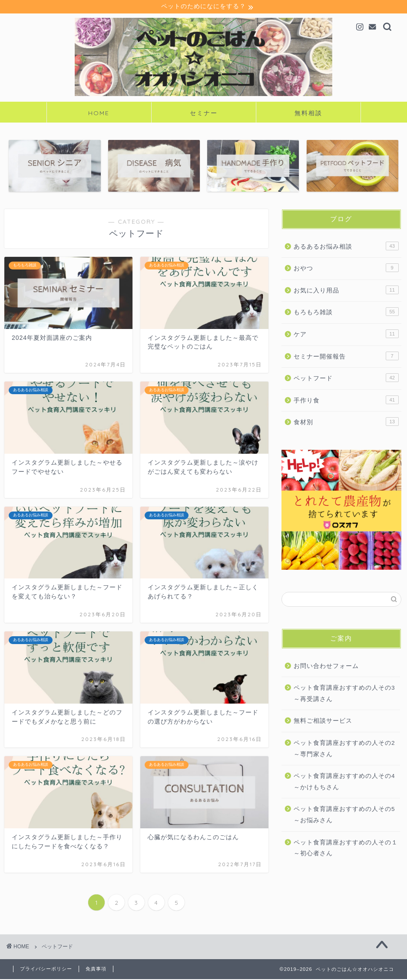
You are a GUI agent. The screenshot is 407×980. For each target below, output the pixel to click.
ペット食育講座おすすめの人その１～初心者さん (346, 849)
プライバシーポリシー (46, 970)
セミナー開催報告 (346, 357)
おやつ (346, 269)
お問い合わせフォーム (326, 667)
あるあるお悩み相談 (346, 247)
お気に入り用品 (346, 291)
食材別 (346, 422)
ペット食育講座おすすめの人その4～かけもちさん (344, 782)
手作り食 (346, 401)
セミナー (204, 114)
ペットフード (346, 379)
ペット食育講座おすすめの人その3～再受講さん (344, 694)
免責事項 (96, 970)
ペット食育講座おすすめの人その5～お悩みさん (344, 816)
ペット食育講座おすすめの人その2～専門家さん (344, 749)
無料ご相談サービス (323, 722)
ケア (346, 335)
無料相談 (308, 114)
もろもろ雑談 (346, 312)
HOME (99, 114)
